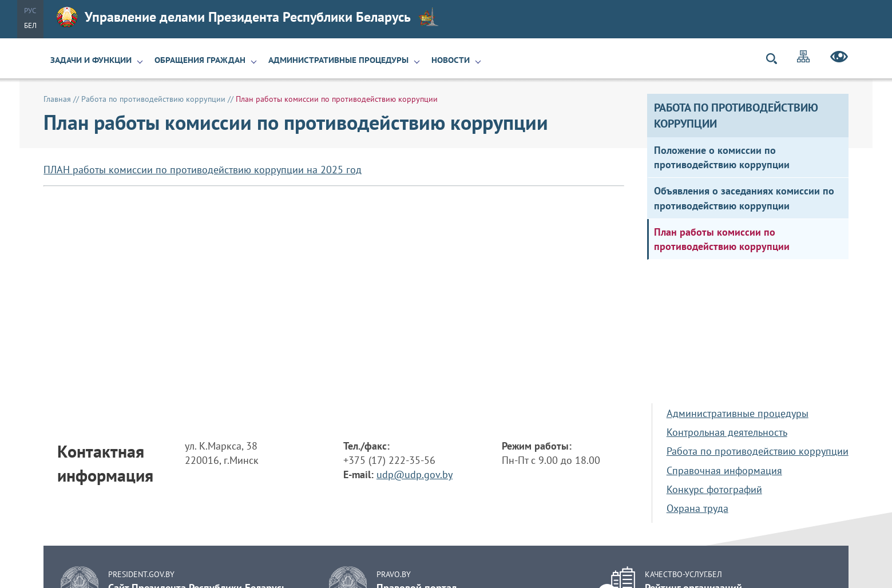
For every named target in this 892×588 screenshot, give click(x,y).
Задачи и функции (91, 60)
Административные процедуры (338, 60)
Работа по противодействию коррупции (153, 99)
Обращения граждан (200, 60)
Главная (57, 99)
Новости (451, 60)
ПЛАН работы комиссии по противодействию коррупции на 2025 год (203, 170)
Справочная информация (724, 470)
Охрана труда (697, 508)
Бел (30, 25)
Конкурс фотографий (714, 489)
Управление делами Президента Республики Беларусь (248, 17)
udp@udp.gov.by (415, 474)
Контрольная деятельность (727, 432)
